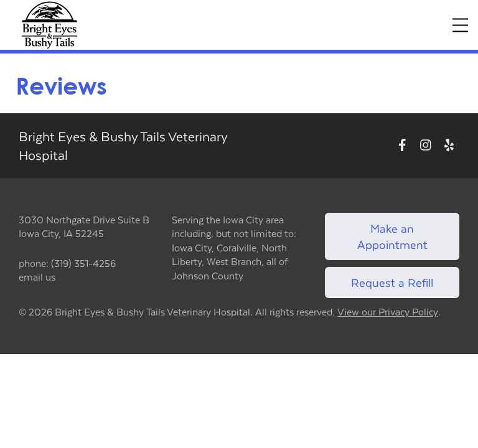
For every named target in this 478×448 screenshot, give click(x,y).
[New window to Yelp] (449, 145)
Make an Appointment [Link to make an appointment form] (392, 236)
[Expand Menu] (460, 25)
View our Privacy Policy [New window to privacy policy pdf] (388, 312)
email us (37, 277)
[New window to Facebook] (402, 145)
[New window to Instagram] (426, 145)
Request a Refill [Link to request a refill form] (392, 282)
